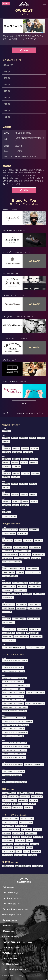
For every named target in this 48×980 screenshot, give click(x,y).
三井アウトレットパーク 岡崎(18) (13, 736)
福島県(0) (6, 441)
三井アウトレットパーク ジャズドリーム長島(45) (18, 721)
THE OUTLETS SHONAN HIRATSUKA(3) (15, 711)
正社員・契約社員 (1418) (23, 866)
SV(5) (5, 797)
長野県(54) (15, 463)
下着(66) (19, 851)
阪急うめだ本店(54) (35, 587)
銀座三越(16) (7, 547)
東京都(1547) (17, 452)
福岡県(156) (7, 501)
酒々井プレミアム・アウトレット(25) (14, 700)
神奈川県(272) (28, 452)
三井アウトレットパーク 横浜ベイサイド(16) (16, 685)
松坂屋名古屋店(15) (32, 569)
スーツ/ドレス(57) (21, 826)
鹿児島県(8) (25, 505)
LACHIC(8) (20, 572)
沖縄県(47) (7, 512)
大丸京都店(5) (22, 587)
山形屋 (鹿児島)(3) (32, 633)
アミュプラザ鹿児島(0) (21, 637)
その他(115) (33, 855)
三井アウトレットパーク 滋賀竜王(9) (14, 754)
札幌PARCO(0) (22, 533)
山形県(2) (41, 438)
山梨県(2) (6, 463)
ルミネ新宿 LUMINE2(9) (10, 554)
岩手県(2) (15, 438)
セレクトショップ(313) (10, 822)
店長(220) (39, 793)
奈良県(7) (6, 477)
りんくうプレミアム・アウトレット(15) (15, 743)
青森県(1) (6, 438)
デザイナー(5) (13, 797)
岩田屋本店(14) (23, 629)
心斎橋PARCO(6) (8, 597)
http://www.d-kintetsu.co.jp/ (27, 156)
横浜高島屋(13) (8, 558)
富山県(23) (16, 459)
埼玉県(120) (35, 448)
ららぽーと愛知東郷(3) (10, 576)
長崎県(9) (25, 501)
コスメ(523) (7, 833)
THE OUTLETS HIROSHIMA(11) (34, 764)
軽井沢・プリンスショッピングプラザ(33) (16, 725)
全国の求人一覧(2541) (10, 516)
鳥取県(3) (6, 484)
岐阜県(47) (24, 463)
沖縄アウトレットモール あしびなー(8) (15, 782)
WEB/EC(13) (7, 808)
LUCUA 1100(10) (39, 594)
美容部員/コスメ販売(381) (25, 793)
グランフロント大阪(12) (20, 583)
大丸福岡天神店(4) (9, 633)
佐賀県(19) (16, 501)
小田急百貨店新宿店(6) (20, 547)
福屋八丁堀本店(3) (35, 604)
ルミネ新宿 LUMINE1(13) (22, 551)
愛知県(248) (7, 466)
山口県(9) (6, 487)
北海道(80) (7, 431)
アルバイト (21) (37, 866)
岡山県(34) (24, 484)
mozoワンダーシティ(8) (33, 572)
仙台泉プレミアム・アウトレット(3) (14, 671)
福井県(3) (34, 459)
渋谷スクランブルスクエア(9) (12, 562)
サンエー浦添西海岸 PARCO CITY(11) (14, 647)
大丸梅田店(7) (7, 590)
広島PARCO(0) (21, 608)
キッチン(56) (34, 844)
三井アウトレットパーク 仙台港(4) (13, 667)
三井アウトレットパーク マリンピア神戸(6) (16, 746)
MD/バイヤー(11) (37, 797)
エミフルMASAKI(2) (33, 619)
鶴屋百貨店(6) (7, 637)
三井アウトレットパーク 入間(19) (13, 696)
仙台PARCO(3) (8, 540)
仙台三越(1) (18, 540)
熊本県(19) (34, 501)
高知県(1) (33, 494)
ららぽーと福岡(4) (36, 637)
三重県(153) (17, 466)
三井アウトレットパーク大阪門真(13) (14, 757)
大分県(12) (7, 505)
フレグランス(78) (31, 833)
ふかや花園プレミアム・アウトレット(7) (15, 707)
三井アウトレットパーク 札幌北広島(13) (15, 660)
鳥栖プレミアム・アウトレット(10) (14, 771)
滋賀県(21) (7, 473)
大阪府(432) (25, 473)
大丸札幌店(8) (34, 530)
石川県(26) (25, 459)
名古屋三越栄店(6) (9, 572)
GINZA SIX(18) (36, 558)
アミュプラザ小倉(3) (9, 629)
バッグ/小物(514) (8, 840)
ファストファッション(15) (11, 829)
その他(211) (28, 808)
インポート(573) (8, 826)
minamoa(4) (7, 612)
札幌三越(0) (24, 530)
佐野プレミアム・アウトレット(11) (14, 693)
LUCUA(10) (7, 583)
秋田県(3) (32, 438)
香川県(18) (15, 494)
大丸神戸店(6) (27, 594)
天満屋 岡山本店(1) (9, 608)
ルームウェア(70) (8, 851)
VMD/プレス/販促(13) (10, 800)
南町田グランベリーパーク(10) (35, 703)
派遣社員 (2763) (8, 866)
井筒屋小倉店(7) (35, 629)
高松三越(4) (7, 619)
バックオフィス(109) (29, 804)
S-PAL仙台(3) (28, 540)
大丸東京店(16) (8, 551)
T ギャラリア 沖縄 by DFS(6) (35, 647)
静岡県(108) (34, 463)
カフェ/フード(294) (21, 855)
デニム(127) (37, 829)
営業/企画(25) (23, 800)
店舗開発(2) (17, 804)
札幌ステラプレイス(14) (10, 530)
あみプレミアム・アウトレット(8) (13, 703)
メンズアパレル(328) (27, 819)
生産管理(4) (7, 804)
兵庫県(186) (35, 473)
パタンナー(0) (25, 797)
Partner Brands (16, 413)
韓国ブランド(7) (26, 829)
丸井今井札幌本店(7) (9, 533)
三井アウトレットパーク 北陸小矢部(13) (15, 732)
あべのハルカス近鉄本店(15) (12, 594)
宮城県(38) (24, 438)
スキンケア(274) (18, 833)
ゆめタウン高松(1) (9, 622)
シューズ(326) (20, 840)
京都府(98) (16, 473)
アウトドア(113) (19, 848)
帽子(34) (30, 840)
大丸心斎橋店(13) (35, 583)
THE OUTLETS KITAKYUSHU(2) (12, 775)
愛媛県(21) (24, 494)
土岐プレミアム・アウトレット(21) (14, 729)
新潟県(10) (7, 459)
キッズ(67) (16, 837)
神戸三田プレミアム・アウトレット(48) (15, 750)
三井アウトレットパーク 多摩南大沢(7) (15, 678)
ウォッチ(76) (38, 837)
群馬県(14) (25, 448)
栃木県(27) (16, 448)
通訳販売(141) (17, 808)
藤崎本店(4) (38, 540)
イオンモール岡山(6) (35, 608)
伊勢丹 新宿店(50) (38, 554)
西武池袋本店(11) (35, 547)
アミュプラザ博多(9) (9, 640)
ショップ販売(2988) (9, 793)
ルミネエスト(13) (25, 554)
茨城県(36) (7, 448)
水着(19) (30, 848)
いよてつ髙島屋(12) (19, 619)
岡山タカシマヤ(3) (9, 604)
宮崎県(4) (15, 505)
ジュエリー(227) (27, 837)
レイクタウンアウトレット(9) (35, 693)
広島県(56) (33, 484)
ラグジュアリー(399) (26, 822)
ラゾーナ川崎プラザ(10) (22, 558)
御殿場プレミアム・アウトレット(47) (14, 718)
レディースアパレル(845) (11, 819)
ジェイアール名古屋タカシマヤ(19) (14, 569)
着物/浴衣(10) (36, 851)
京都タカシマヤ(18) (20, 590)
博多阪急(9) (20, 633)
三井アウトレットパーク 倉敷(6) (13, 764)
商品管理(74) (34, 800)
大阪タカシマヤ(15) (9, 587)
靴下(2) (27, 851)
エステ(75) (7, 837)
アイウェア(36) (8, 844)
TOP (4, 413)
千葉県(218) (7, 452)
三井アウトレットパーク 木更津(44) (14, 689)
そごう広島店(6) (22, 604)
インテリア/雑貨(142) (21, 844)
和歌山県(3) (15, 477)
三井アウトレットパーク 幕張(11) (13, 682)
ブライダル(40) (8, 855)
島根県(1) (15, 484)
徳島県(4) (6, 494)
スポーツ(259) (8, 848)
